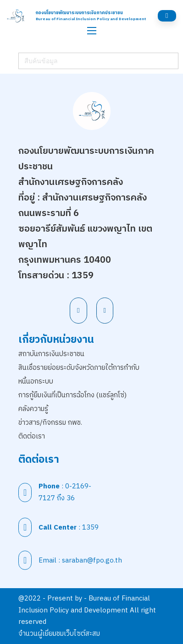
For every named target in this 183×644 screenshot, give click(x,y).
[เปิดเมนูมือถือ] (92, 31)
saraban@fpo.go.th (92, 560)
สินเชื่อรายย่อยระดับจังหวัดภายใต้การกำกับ (79, 368)
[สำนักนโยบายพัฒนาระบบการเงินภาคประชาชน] (16, 16)
